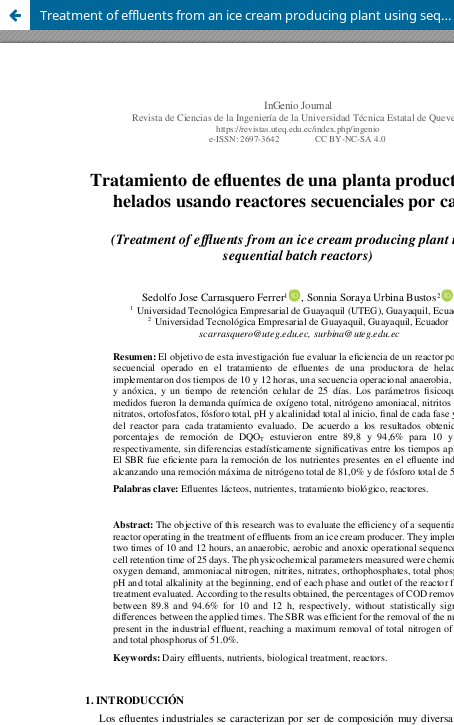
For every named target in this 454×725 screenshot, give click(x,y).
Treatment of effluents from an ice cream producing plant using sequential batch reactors (247, 15)
